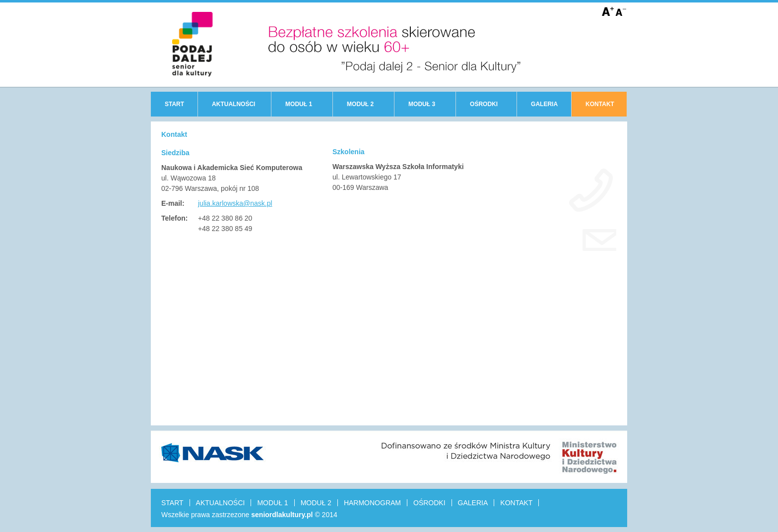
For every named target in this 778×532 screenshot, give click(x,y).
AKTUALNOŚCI (233, 104)
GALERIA (544, 104)
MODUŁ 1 (299, 104)
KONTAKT (600, 104)
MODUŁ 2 (360, 104)
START (174, 104)
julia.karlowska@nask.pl (235, 203)
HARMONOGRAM (372, 503)
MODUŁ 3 (422, 104)
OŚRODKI (484, 104)
